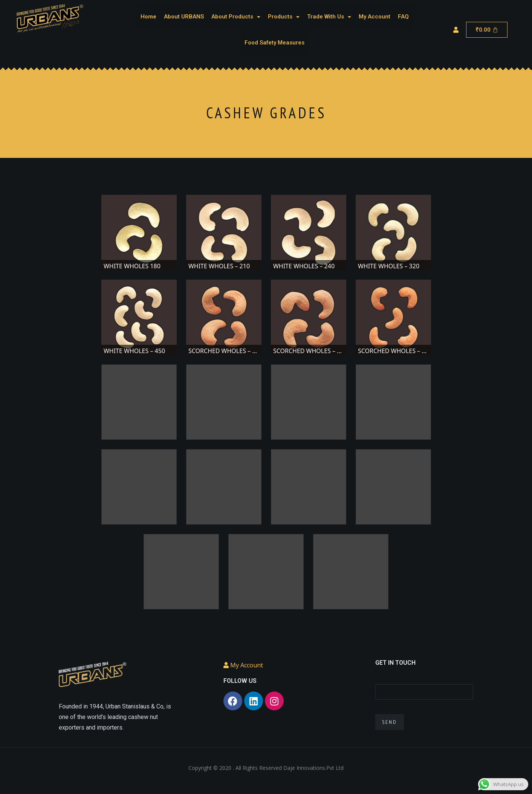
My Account (375, 17)
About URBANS (184, 17)
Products (284, 17)
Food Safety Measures (274, 43)
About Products (236, 17)
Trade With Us (329, 17)
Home (148, 17)
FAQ (403, 17)
